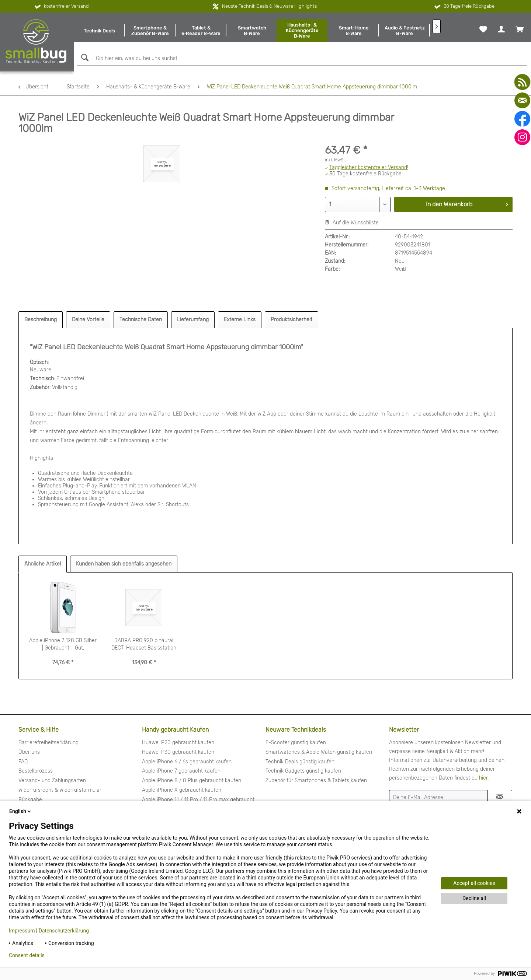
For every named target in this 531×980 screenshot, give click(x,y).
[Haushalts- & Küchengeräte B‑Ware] (302, 31)
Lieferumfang (193, 320)
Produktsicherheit (291, 320)
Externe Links (240, 320)
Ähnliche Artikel (43, 564)
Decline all (474, 898)
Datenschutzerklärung (64, 931)
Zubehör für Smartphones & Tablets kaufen (316, 780)
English (21, 811)
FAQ (23, 762)
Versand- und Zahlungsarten (52, 780)
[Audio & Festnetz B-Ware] (405, 31)
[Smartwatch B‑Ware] (252, 31)
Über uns (29, 752)
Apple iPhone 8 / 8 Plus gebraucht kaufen (192, 780)
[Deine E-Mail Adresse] (438, 797)
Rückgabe (30, 800)
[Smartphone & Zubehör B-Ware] (150, 31)
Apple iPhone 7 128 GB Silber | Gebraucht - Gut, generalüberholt (63, 645)
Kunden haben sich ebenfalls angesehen (124, 564)
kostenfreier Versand (61, 6)
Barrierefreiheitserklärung (48, 743)
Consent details (27, 955)
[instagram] (522, 137)
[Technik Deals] (99, 31)
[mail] (522, 100)
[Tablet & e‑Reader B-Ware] (201, 31)
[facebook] (522, 119)
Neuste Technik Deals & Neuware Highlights (269, 6)
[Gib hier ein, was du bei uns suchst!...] (302, 59)
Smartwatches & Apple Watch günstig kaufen (319, 752)
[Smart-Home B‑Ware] (354, 31)
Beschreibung (41, 320)
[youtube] (522, 82)
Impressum (22, 931)
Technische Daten (141, 320)
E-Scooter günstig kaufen (296, 743)
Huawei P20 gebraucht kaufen (178, 743)
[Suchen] (84, 58)
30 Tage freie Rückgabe (463, 6)
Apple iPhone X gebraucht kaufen (182, 790)
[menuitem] (99, 31)
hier (483, 778)
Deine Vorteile (88, 320)
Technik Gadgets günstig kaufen (303, 771)
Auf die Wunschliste (352, 223)
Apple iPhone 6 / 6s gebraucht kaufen (187, 762)
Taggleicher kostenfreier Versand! (369, 167)
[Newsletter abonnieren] (500, 797)
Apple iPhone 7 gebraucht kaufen (181, 771)
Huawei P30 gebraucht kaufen (178, 752)
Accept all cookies (474, 883)
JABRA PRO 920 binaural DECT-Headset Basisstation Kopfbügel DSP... (144, 645)
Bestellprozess (36, 771)
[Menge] (358, 204)
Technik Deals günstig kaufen (300, 762)
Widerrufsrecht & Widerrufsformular (60, 790)
